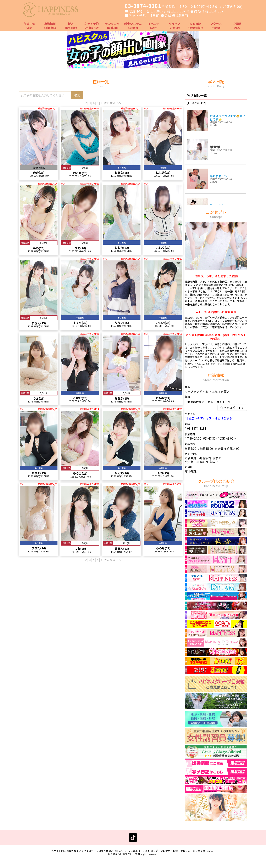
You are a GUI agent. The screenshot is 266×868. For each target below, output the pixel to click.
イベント (154, 25)
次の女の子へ (112, 103)
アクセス (216, 25)
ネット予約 (92, 25)
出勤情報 (50, 25)
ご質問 (237, 25)
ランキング (112, 25)
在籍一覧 (29, 25)
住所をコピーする (232, 408)
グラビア (174, 25)
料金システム (133, 25)
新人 (71, 25)
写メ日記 (195, 25)
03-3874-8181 (143, 6)
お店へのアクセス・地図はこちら (210, 418)
